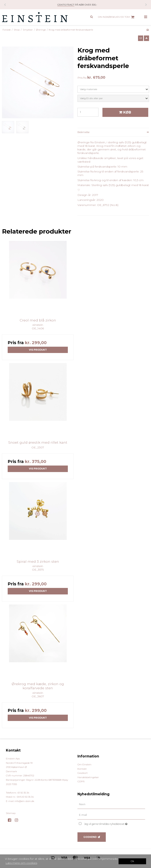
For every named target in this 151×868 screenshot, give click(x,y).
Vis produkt (38, 350)
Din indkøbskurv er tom (117, 17)
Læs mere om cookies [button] (21, 863)
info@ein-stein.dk (24, 801)
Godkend (90, 837)
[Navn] (111, 804)
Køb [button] (124, 112)
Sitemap (11, 813)
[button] (141, 38)
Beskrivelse (83, 132)
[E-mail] (111, 815)
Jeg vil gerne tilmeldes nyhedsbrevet (115, 823)
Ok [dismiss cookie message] (132, 861)
